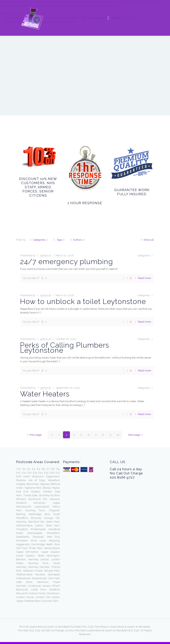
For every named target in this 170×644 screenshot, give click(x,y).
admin (44, 255)
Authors (78, 240)
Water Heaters (45, 394)
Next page (136, 435)
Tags (59, 240)
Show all (147, 240)
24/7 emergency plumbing (68, 261)
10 (118, 435)
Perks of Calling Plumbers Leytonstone (65, 348)
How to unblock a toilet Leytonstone (83, 301)
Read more (144, 278)
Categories (39, 240)
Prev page (34, 435)
